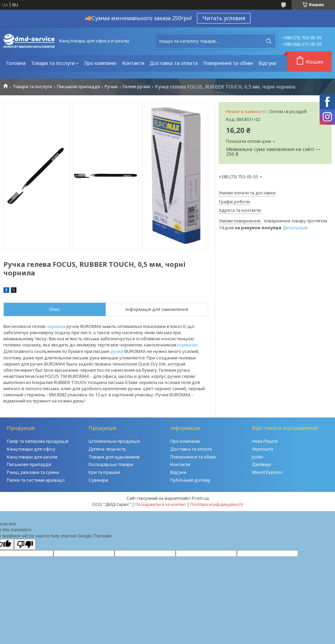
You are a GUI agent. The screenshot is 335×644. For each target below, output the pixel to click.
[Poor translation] (25, 544)
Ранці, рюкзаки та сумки (33, 472)
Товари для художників (114, 457)
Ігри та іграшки (104, 472)
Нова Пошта (265, 441)
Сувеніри (98, 480)
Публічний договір (190, 480)
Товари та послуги (53, 63)
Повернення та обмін (228, 63)
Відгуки (267, 63)
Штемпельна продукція (114, 441)
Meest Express (267, 472)
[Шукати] (269, 41)
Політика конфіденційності (217, 504)
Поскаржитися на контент (161, 504)
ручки (117, 351)
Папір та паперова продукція (38, 441)
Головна (16, 63)
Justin (258, 457)
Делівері (262, 464)
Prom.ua (200, 498)
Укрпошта (263, 449)
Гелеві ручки (136, 87)
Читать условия (224, 18)
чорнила (56, 326)
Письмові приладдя (78, 87)
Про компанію (100, 63)
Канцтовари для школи (32, 457)
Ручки (111, 87)
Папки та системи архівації (36, 480)
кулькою (189, 345)
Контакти (133, 63)
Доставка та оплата (174, 63)
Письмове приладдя (29, 464)
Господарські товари (111, 464)
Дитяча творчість (107, 449)
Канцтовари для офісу (31, 449)
